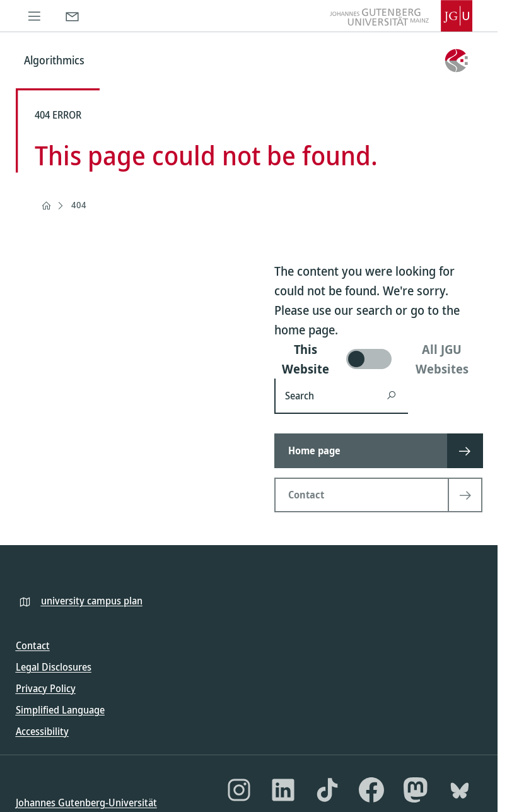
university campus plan (92, 601)
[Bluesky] (460, 790)
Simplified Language (60, 710)
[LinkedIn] (283, 790)
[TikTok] (327, 790)
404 (79, 205)
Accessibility (42, 731)
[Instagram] (239, 790)
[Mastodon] (416, 790)
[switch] (378, 359)
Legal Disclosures (54, 667)
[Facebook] (371, 790)
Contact (33, 645)
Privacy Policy (46, 688)
